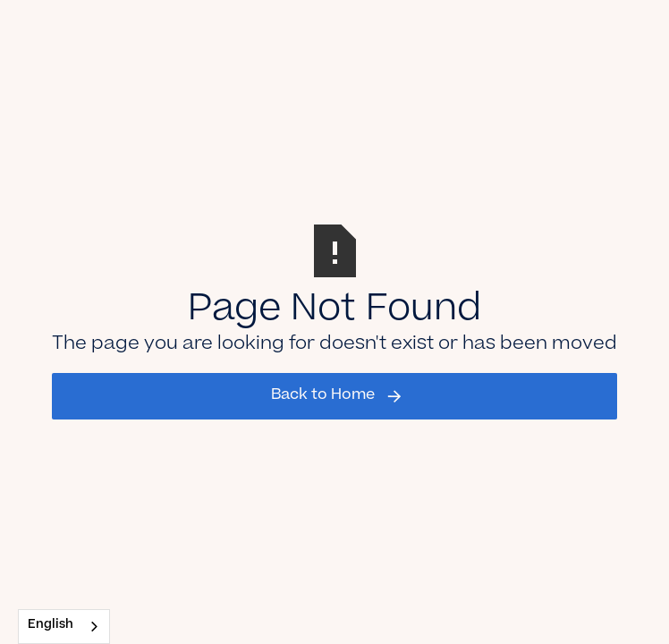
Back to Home (323, 395)
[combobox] (64, 627)
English (51, 626)
